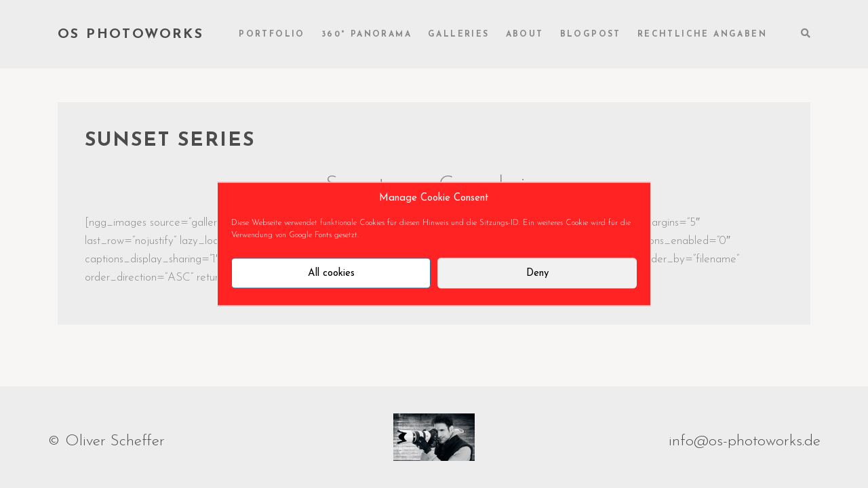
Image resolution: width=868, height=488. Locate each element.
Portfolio (272, 35)
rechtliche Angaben (702, 35)
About (525, 35)
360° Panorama (367, 35)
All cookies (331, 273)
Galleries (459, 35)
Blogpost (591, 35)
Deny (537, 273)
